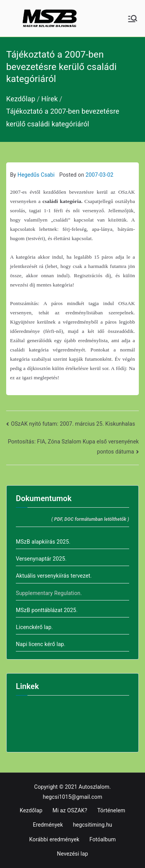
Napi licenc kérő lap (40, 644)
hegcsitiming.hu (93, 825)
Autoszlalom (94, 787)
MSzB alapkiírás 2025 (42, 542)
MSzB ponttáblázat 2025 (46, 610)
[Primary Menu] (133, 19)
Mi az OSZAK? (70, 810)
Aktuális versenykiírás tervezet (53, 576)
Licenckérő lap (34, 627)
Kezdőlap (31, 810)
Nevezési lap (72, 854)
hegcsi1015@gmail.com (73, 797)
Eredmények (48, 825)
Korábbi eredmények (55, 839)
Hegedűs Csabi (36, 175)
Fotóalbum (102, 839)
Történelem (111, 810)
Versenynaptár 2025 (40, 559)
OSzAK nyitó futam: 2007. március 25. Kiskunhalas (73, 424)
